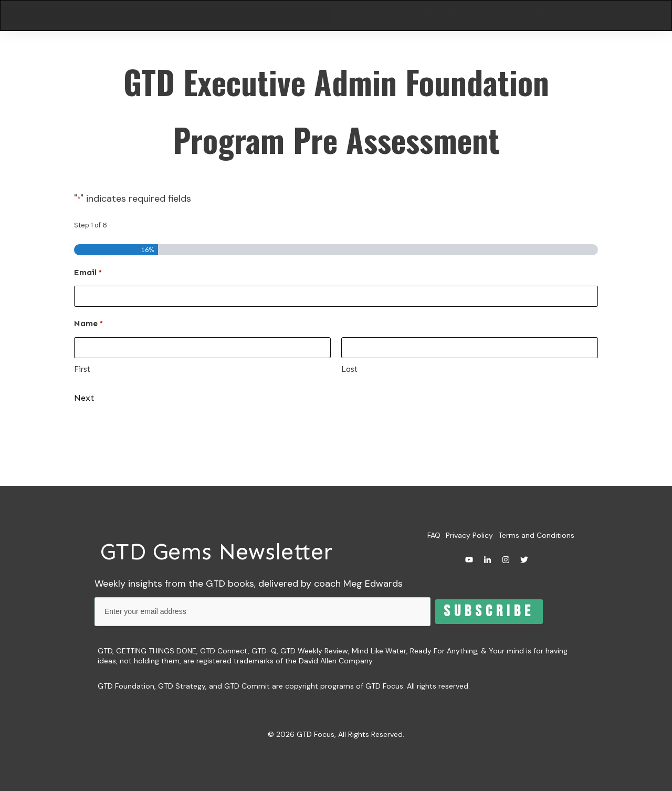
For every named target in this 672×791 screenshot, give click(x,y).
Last (349, 373)
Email (88, 277)
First (82, 373)
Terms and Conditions (536, 536)
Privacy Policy (469, 536)
